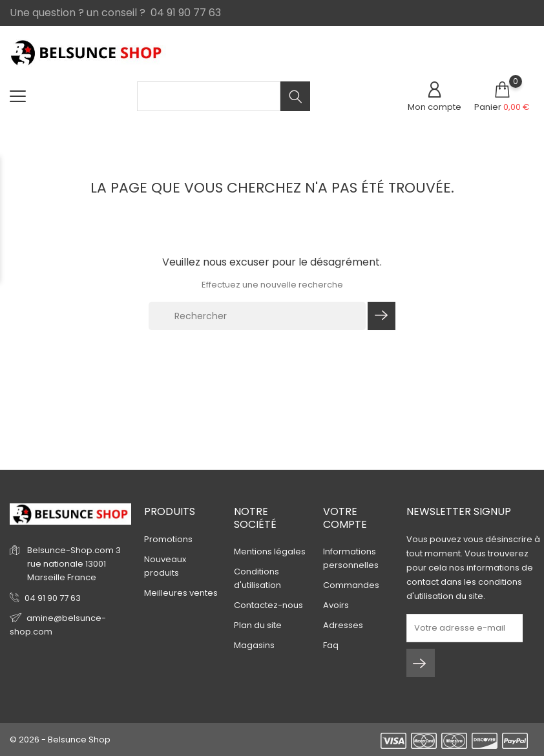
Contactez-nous (268, 605)
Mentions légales (270, 551)
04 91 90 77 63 (53, 598)
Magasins (254, 645)
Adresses (343, 625)
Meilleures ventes (181, 593)
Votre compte (345, 518)
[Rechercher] (257, 316)
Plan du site (258, 625)
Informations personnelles (351, 558)
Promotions (168, 539)
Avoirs (336, 605)
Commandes (351, 585)
